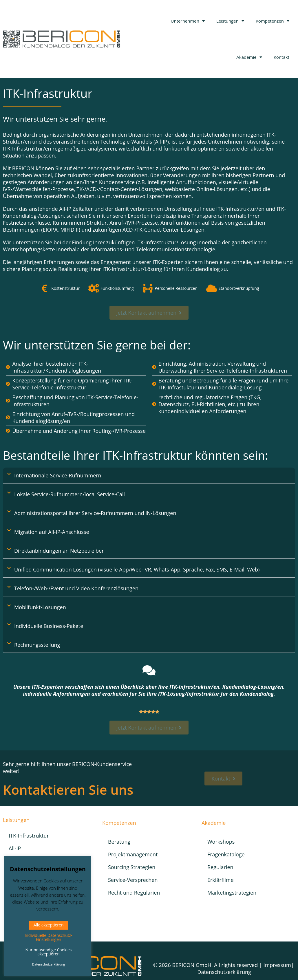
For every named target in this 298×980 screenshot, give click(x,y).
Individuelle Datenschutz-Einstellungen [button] (49, 937)
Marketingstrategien (232, 893)
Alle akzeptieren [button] (48, 925)
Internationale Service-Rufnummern (58, 475)
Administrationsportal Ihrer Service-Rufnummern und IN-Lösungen (95, 513)
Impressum (277, 965)
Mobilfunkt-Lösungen (40, 607)
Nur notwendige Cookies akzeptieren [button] (48, 952)
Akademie (249, 57)
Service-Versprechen (133, 880)
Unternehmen (188, 21)
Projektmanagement (133, 854)
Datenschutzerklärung (224, 972)
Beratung (119, 842)
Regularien (220, 867)
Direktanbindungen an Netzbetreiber (59, 551)
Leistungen (230, 21)
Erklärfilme (221, 880)
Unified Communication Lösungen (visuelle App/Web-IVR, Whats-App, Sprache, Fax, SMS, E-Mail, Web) (137, 569)
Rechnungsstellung (37, 645)
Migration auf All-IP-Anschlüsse (52, 532)
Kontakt (281, 57)
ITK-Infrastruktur (29, 836)
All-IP (15, 848)
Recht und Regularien (134, 893)
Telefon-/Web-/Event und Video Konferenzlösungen (76, 588)
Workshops (221, 842)
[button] (149, 476)
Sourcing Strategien (132, 867)
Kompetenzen (273, 21)
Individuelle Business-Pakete (49, 626)
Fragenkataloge (226, 854)
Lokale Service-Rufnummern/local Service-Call (70, 494)
